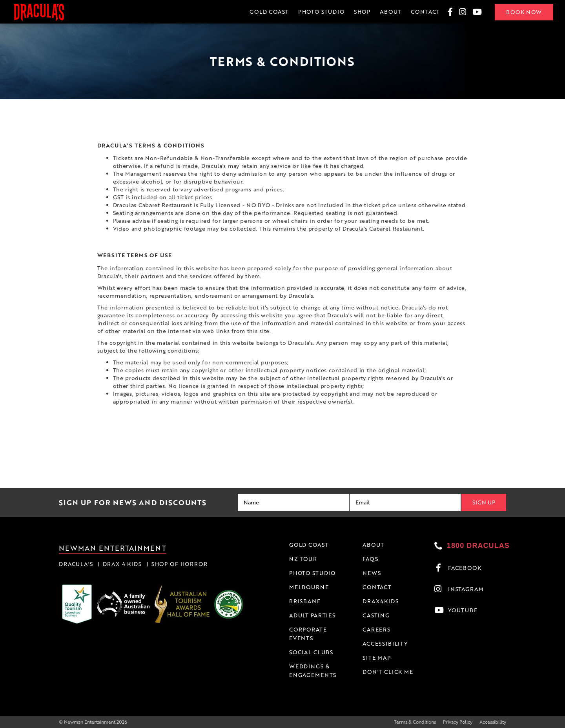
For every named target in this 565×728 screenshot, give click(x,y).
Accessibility (493, 722)
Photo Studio (321, 12)
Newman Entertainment (113, 548)
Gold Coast (269, 12)
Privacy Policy (458, 722)
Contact (425, 12)
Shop (362, 12)
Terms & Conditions (415, 722)
